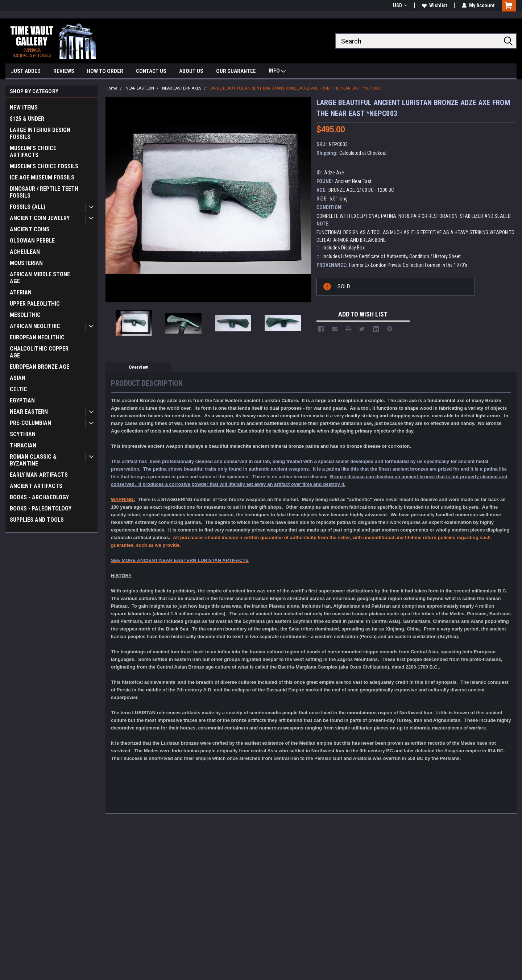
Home (111, 88)
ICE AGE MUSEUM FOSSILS (42, 177)
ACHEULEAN (25, 252)
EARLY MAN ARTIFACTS (39, 475)
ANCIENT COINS (30, 229)
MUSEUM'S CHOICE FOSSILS (44, 166)
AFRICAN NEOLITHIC (35, 326)
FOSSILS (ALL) (28, 207)
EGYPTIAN (22, 400)
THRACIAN (23, 445)
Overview (138, 367)
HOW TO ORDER (105, 71)
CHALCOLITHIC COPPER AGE (39, 352)
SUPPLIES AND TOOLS (37, 520)
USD (400, 5)
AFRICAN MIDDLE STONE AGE (40, 278)
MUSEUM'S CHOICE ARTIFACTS (33, 152)
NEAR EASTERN (29, 412)
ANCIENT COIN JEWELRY (40, 218)
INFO (277, 72)
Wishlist (434, 5)
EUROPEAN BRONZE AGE (40, 367)
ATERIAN (21, 292)
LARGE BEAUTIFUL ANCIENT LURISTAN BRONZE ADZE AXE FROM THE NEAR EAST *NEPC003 (295, 88)
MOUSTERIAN (26, 263)
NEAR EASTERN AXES (182, 88)
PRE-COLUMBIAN (30, 423)
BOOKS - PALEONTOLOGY (41, 508)
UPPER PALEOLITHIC (35, 304)
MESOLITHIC (25, 315)
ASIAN (18, 378)
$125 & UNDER (27, 119)
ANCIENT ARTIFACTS (36, 486)
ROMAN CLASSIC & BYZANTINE (33, 460)
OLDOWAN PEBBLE (32, 241)
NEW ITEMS (24, 107)
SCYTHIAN (23, 434)
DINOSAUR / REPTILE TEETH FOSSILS (44, 192)
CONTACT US (151, 71)
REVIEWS (64, 71)
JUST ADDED (26, 71)
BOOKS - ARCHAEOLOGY (39, 497)
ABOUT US (191, 71)
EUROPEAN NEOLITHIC (37, 337)
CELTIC (18, 389)
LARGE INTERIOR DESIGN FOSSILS (40, 133)
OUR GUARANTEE (236, 71)
